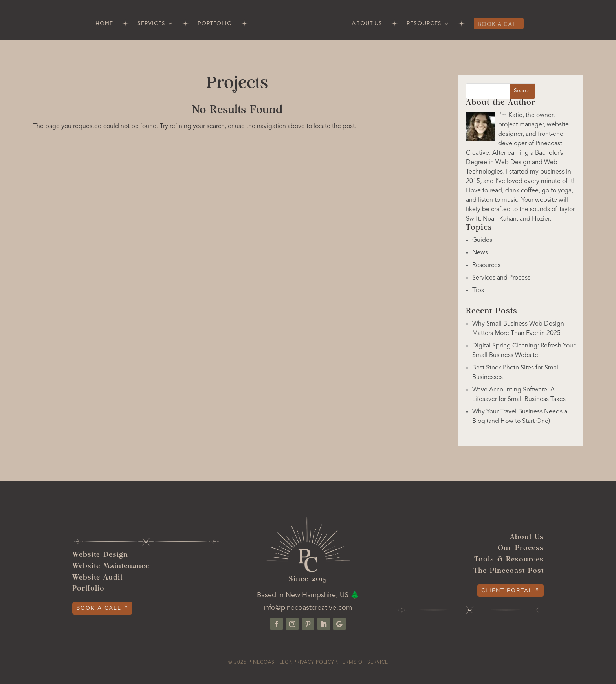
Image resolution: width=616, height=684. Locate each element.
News (480, 253)
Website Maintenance (111, 566)
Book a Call (499, 24)
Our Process (521, 548)
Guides (482, 240)
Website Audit (97, 578)
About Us (367, 24)
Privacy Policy (314, 662)
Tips (478, 291)
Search (522, 91)
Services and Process (501, 278)
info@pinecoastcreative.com (308, 608)
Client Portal (507, 590)
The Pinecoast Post (509, 571)
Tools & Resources (509, 560)
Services (151, 24)
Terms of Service (364, 662)
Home (104, 24)
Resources (424, 24)
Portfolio (215, 24)
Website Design (100, 555)
